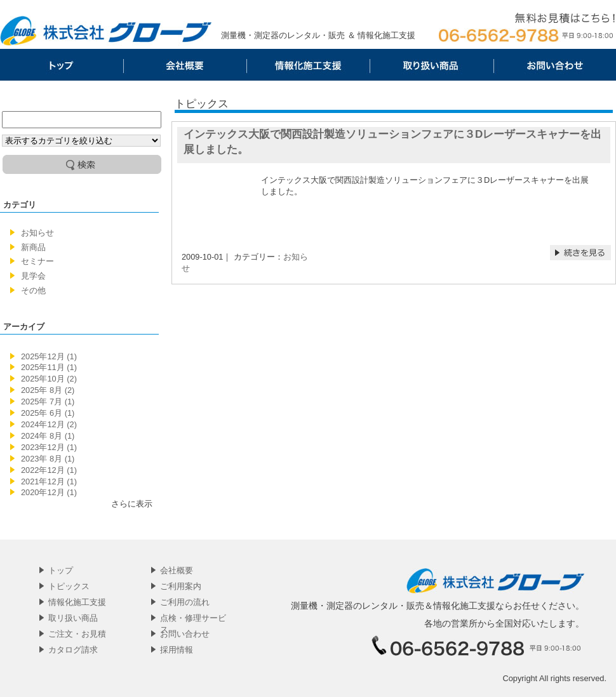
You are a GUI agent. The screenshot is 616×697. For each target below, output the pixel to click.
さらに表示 (132, 504)
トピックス (69, 586)
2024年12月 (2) (49, 424)
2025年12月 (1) (49, 356)
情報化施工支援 (308, 65)
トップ (62, 65)
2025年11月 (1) (49, 367)
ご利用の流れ (185, 602)
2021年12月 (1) (49, 481)
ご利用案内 (181, 586)
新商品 (33, 247)
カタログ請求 (73, 650)
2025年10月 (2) (49, 379)
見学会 (33, 276)
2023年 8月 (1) (48, 459)
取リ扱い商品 (431, 65)
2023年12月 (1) (49, 447)
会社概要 (185, 65)
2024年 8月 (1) (48, 436)
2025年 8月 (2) (48, 390)
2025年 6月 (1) (48, 413)
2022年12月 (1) (49, 470)
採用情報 (177, 650)
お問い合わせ (554, 65)
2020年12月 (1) (49, 492)
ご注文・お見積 (77, 634)
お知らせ (37, 233)
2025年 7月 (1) (48, 402)
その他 (33, 290)
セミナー (37, 261)
